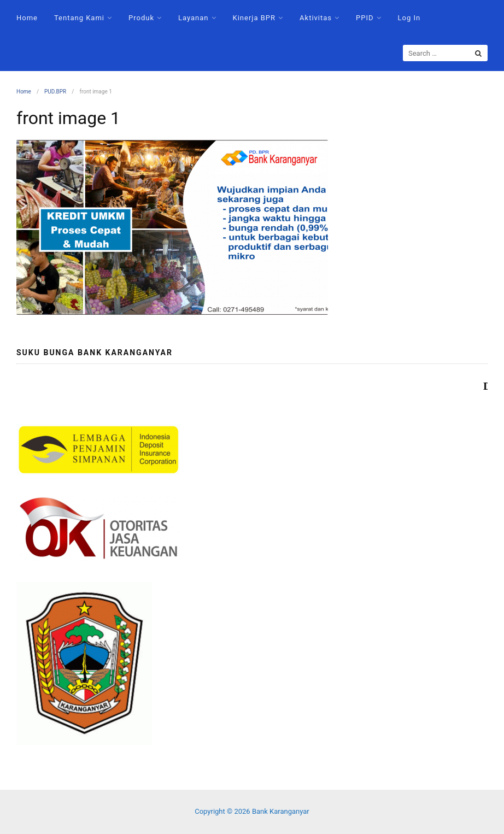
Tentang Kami (79, 18)
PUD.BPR (55, 92)
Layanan (194, 18)
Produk (141, 18)
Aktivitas (316, 18)
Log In (409, 18)
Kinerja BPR (254, 18)
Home (27, 18)
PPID (365, 18)
